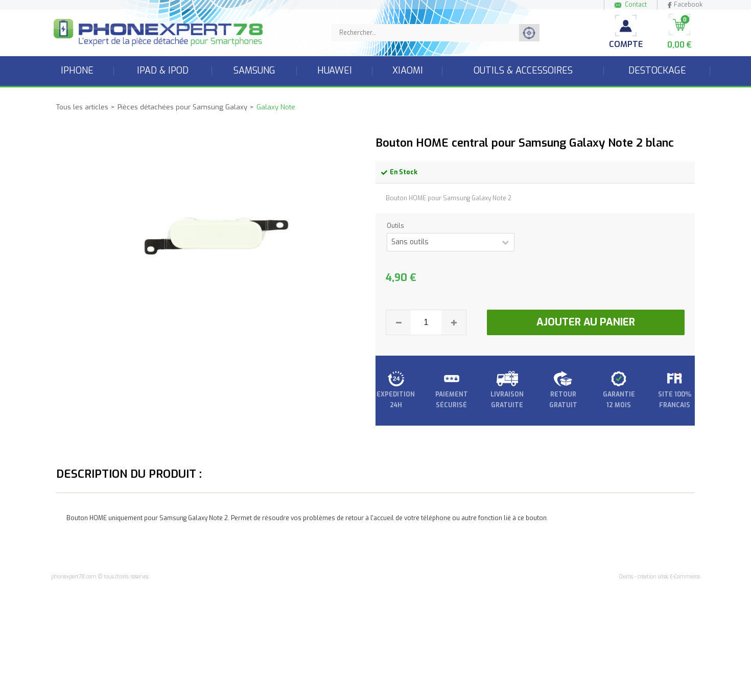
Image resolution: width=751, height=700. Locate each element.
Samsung (254, 71)
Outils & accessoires (523, 71)
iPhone (77, 71)
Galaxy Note (276, 107)
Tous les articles (82, 107)
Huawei (335, 71)
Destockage (657, 71)
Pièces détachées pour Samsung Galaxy (182, 107)
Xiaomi (408, 71)
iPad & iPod (163, 71)
